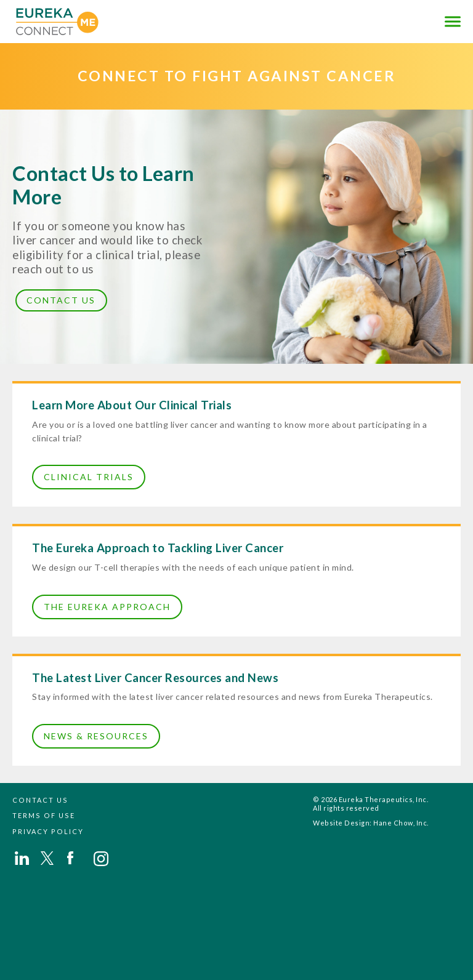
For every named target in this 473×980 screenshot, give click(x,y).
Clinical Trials (89, 477)
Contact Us (61, 300)
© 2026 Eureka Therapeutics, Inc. (370, 799)
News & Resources (96, 736)
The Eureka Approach (107, 607)
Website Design (341, 823)
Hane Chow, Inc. (401, 823)
